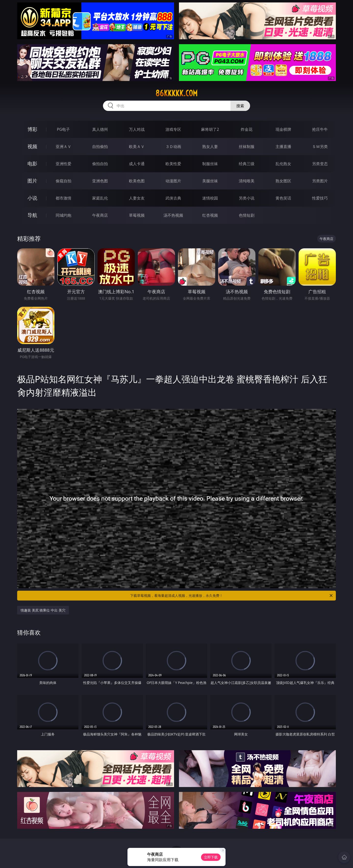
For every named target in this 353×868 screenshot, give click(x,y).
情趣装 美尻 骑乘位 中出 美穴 (43, 610)
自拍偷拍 (100, 147)
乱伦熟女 (283, 164)
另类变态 (320, 164)
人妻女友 (137, 198)
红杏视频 (210, 215)
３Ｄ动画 (173, 147)
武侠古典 (173, 198)
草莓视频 (137, 215)
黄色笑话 (283, 198)
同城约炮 (63, 215)
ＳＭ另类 (320, 147)
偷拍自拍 (100, 164)
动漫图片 (173, 181)
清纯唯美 (247, 181)
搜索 (240, 106)
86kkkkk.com (176, 93)
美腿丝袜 (210, 181)
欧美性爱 (173, 164)
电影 (32, 164)
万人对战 (137, 129)
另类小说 (247, 198)
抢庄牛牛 (320, 129)
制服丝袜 (210, 164)
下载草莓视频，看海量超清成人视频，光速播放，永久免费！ (232, 596)
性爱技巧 (320, 198)
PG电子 (63, 129)
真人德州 (100, 129)
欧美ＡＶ (137, 147)
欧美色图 (137, 181)
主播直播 (283, 147)
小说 (32, 198)
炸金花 (247, 129)
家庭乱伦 (100, 198)
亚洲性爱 (63, 164)
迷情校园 (210, 198)
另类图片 (320, 181)
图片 (32, 181)
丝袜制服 (247, 147)
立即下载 (211, 857)
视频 (32, 146)
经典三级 (247, 164)
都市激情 (63, 198)
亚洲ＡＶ (63, 147)
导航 (32, 215)
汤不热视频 (173, 215)
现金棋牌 (283, 129)
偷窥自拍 (63, 181)
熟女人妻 (210, 147)
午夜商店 (100, 215)
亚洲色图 (100, 181)
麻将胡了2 (210, 129)
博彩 (32, 129)
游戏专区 (173, 129)
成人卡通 (137, 164)
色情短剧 (247, 215)
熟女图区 (283, 181)
